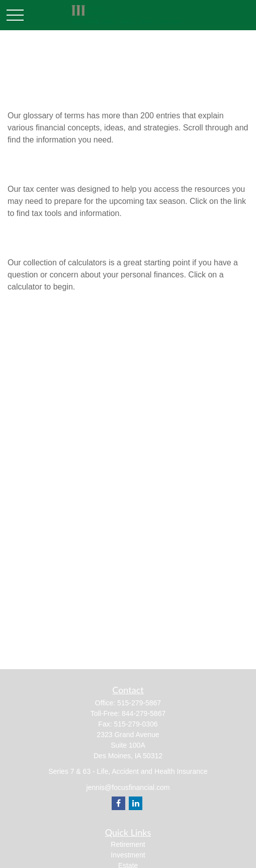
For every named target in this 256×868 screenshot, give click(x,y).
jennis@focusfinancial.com (128, 787)
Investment (128, 855)
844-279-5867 (144, 713)
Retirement (128, 844)
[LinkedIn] (136, 803)
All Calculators (46, 242)
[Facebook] (118, 803)
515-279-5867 (139, 703)
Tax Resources (45, 168)
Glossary (30, 95)
